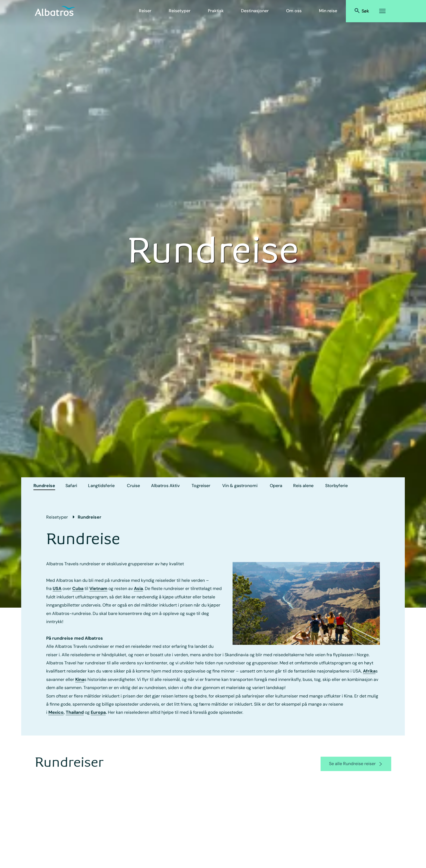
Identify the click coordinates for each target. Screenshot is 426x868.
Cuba (78, 588)
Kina (80, 679)
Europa (98, 712)
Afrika (369, 671)
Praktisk (216, 11)
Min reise (328, 11)
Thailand (75, 712)
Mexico (56, 712)
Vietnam (98, 588)
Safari (71, 486)
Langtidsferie (101, 486)
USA (57, 588)
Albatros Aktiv (165, 486)
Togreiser (201, 486)
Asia (138, 588)
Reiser (145, 11)
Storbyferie (336, 486)
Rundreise (44, 486)
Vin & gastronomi (240, 486)
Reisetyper (180, 11)
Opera (276, 486)
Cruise (133, 486)
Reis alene (303, 486)
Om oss (294, 11)
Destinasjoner (255, 11)
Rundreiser (90, 517)
